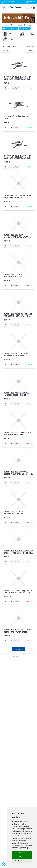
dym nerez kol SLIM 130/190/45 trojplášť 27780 (17, 236)
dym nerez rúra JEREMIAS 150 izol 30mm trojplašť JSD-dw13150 (18, 593)
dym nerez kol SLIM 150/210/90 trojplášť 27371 (17, 276)
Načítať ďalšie (19, 649)
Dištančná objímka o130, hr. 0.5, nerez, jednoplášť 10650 (18, 78)
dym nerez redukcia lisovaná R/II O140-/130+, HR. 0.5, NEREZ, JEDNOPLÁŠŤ (18, 553)
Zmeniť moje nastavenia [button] (22, 861)
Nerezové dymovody (24, 25)
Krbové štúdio (10, 25)
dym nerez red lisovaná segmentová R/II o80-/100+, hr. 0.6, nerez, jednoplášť (18, 474)
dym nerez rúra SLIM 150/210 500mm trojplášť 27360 (18, 631)
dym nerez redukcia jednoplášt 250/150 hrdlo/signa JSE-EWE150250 (17, 514)
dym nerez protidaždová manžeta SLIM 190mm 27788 (17, 355)
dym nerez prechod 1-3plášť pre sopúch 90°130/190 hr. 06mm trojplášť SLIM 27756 (18, 316)
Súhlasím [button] (22, 853)
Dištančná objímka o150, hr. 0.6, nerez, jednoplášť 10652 (18, 157)
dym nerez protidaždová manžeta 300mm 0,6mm (16, 394)
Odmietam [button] (22, 857)
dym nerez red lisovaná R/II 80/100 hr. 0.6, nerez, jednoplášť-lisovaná (17, 435)
